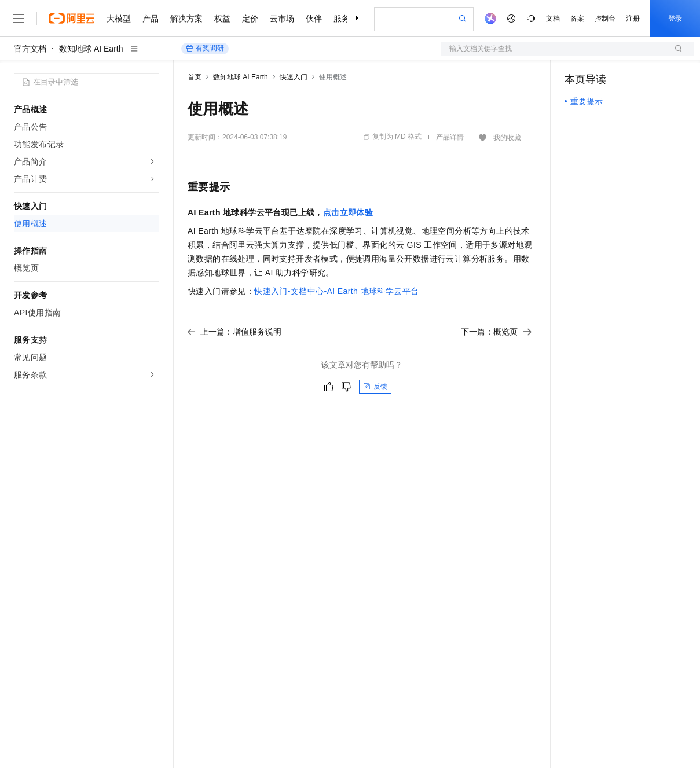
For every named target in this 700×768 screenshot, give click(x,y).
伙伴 (314, 19)
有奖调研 (205, 48)
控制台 (605, 19)
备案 (577, 19)
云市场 (282, 19)
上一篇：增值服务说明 (234, 332)
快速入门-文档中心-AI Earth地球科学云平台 (336, 291)
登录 (675, 19)
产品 (151, 19)
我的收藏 (507, 138)
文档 (553, 19)
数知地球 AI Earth (91, 49)
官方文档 (30, 49)
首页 (195, 77)
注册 (633, 19)
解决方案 (186, 19)
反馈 (375, 387)
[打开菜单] (19, 19)
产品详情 (450, 137)
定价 (250, 19)
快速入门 (294, 77)
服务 (342, 19)
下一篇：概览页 (496, 332)
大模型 (119, 19)
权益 (222, 19)
